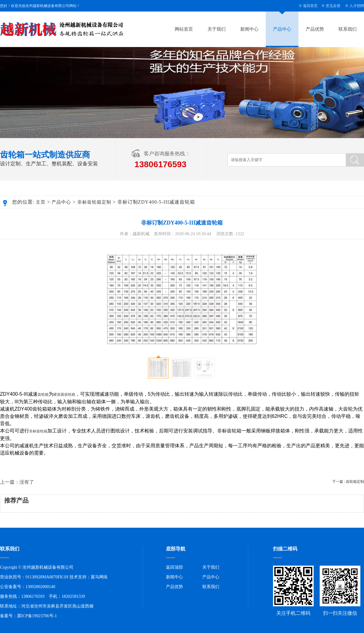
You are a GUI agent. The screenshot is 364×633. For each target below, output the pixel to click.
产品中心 (282, 29)
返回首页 (310, 6)
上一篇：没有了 (17, 482)
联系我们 (348, 29)
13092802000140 (40, 587)
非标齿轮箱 (38, 431)
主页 (41, 202)
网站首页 (184, 29)
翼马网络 (99, 577)
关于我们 (217, 29)
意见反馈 (333, 6)
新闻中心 (249, 29)
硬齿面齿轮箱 (64, 394)
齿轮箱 (43, 394)
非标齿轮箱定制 (94, 202)
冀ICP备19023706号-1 (37, 616)
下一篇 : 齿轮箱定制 (348, 482)
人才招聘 (357, 6)
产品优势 (315, 29)
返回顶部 (174, 567)
